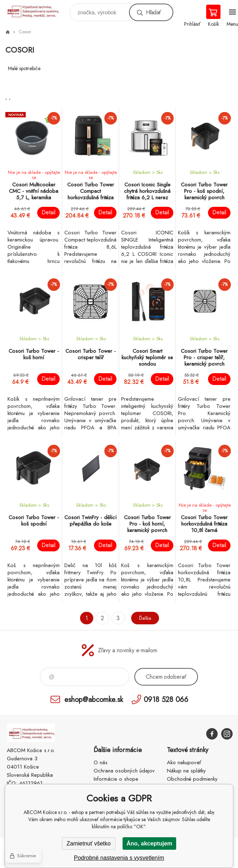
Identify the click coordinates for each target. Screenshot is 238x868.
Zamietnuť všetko (88, 843)
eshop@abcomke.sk (94, 699)
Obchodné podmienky (192, 779)
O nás (101, 762)
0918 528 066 (166, 699)
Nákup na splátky (186, 771)
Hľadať (153, 12)
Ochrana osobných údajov (124, 771)
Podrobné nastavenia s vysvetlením (119, 858)
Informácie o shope (116, 779)
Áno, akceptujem (149, 843)
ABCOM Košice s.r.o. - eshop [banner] (37, 11)
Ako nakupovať (184, 762)
